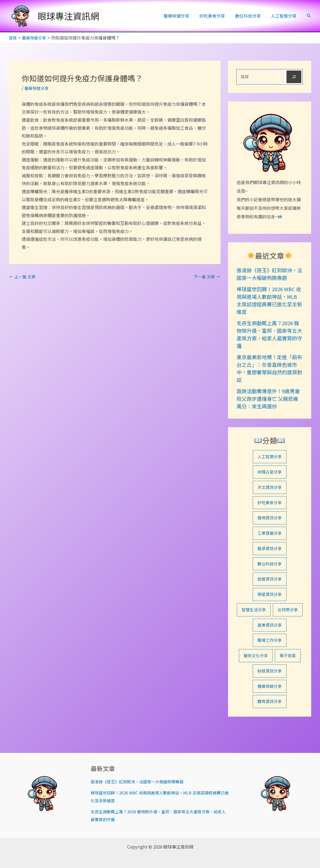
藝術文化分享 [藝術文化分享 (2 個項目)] (255, 679)
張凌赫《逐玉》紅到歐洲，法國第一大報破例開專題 (269, 274)
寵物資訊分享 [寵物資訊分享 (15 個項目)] (270, 520)
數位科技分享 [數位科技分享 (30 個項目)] (270, 568)
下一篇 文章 (206, 276)
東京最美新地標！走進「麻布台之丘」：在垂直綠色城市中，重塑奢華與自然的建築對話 (269, 368)
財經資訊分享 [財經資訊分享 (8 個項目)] (270, 695)
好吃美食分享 (216, 16)
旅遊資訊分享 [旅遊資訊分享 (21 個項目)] (270, 584)
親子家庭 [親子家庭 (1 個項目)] (289, 679)
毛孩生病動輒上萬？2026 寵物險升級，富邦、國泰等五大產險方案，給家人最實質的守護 (269, 334)
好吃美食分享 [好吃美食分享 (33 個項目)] (270, 504)
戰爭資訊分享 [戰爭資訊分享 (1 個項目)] (270, 552)
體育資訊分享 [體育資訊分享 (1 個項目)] (270, 727)
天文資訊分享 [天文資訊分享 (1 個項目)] (270, 489)
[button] (309, 16)
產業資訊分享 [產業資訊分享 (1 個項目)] (270, 647)
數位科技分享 (250, 16)
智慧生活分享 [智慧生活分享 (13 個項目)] (270, 615)
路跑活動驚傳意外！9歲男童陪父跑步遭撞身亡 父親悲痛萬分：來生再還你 (268, 398)
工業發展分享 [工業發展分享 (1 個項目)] (270, 536)
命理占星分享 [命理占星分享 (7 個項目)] (270, 473)
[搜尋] (294, 77)
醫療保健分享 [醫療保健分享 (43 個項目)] (270, 711)
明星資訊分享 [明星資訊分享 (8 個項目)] (270, 600)
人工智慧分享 (284, 16)
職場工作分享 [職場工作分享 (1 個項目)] (270, 663)
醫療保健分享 (182, 16)
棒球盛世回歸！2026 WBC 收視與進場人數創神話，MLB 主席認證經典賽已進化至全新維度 (269, 300)
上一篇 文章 (23, 276)
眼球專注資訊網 (68, 16)
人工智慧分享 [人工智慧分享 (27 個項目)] (270, 457)
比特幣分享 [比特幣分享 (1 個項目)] (270, 631)
